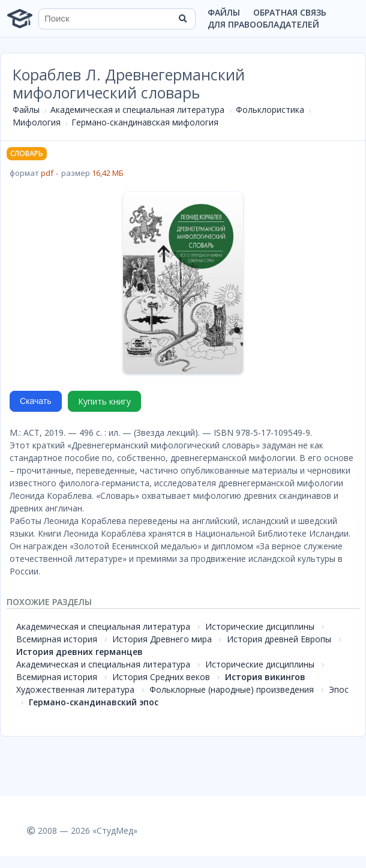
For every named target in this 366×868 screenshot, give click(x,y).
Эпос (339, 689)
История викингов (265, 677)
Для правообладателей (263, 24)
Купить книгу (104, 401)
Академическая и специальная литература (137, 110)
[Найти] (182, 19)
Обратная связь (290, 12)
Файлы (224, 12)
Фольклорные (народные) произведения (232, 689)
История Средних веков (161, 677)
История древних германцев (79, 652)
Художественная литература (75, 689)
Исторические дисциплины (260, 626)
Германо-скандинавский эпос (94, 702)
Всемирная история (57, 639)
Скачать (36, 401)
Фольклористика (270, 110)
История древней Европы (279, 639)
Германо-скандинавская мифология (145, 122)
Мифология (37, 122)
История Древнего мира (162, 639)
